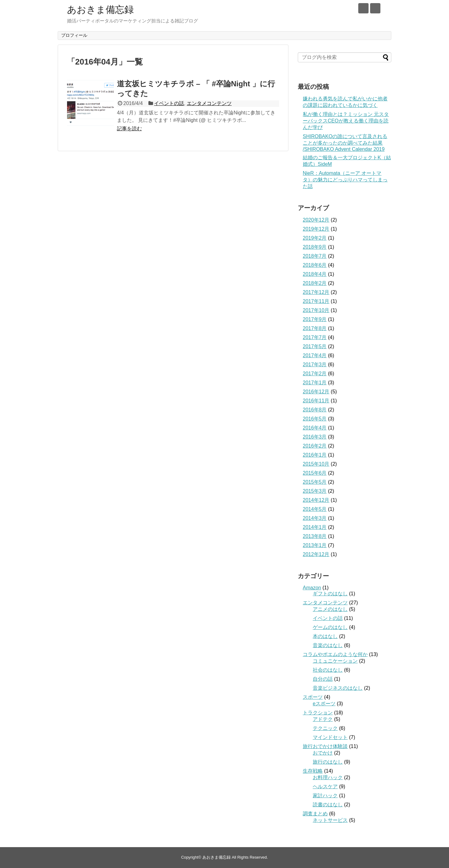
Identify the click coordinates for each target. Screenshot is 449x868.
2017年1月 (315, 383)
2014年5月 (315, 509)
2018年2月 (315, 283)
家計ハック (325, 796)
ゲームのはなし (330, 627)
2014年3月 (315, 518)
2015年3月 (315, 491)
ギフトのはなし (330, 594)
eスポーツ (324, 704)
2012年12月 (316, 554)
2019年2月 (315, 238)
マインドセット (330, 737)
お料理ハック (328, 777)
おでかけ (323, 753)
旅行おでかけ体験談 (325, 746)
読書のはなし (328, 805)
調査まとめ (315, 814)
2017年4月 (315, 355)
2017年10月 (316, 310)
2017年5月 (315, 346)
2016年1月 (315, 455)
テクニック (325, 728)
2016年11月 (316, 401)
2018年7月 (315, 256)
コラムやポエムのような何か (335, 654)
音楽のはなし (328, 645)
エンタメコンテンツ (209, 103)
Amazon (312, 588)
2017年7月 (315, 337)
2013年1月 (315, 545)
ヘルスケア (325, 786)
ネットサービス (330, 820)
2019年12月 (316, 229)
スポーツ (313, 697)
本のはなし (325, 636)
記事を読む (129, 129)
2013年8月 (315, 536)
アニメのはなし (330, 609)
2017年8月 (315, 328)
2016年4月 (315, 428)
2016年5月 (315, 419)
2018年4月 (315, 274)
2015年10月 (316, 464)
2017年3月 (315, 364)
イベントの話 (169, 103)
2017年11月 (316, 301)
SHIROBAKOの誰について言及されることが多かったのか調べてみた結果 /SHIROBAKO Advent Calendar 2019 (345, 143)
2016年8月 (315, 410)
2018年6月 (315, 265)
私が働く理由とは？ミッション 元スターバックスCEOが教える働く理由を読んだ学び (346, 121)
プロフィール (74, 35)
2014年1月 (315, 527)
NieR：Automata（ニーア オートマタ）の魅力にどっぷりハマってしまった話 (345, 180)
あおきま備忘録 (100, 10)
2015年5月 (315, 482)
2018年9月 (315, 247)
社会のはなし (328, 670)
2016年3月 (315, 437)
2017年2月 (315, 374)
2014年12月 (316, 500)
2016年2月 (315, 446)
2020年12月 (316, 220)
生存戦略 (313, 771)
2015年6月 (315, 473)
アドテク (323, 719)
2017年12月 (316, 292)
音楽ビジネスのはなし (338, 688)
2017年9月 (315, 319)
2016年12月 (316, 392)
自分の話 (323, 679)
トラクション (318, 713)
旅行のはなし (328, 762)
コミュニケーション (335, 661)
